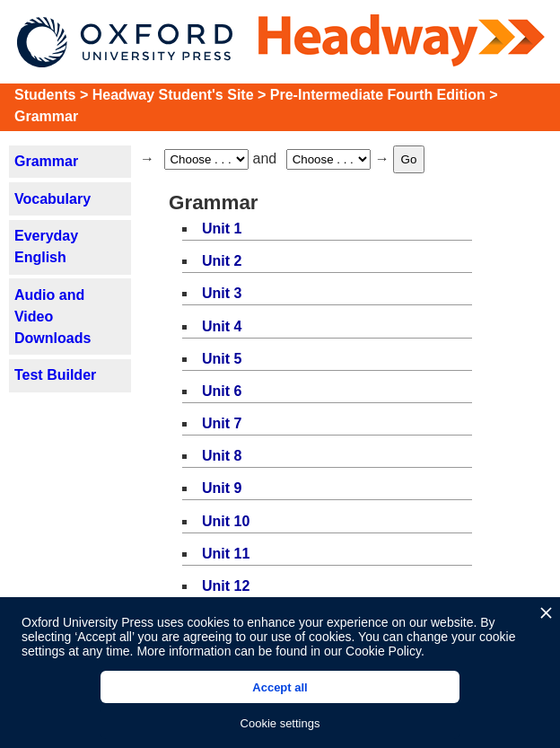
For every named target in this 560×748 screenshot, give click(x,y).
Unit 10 (226, 521)
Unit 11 (226, 554)
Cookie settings (280, 723)
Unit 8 (222, 456)
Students (45, 95)
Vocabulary (52, 199)
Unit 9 (222, 488)
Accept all (280, 687)
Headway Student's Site (173, 95)
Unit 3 (222, 293)
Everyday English (46, 246)
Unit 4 (222, 326)
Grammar (46, 116)
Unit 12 (226, 586)
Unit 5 (222, 359)
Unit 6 (222, 391)
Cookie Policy (383, 651)
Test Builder (55, 375)
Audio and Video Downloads (52, 317)
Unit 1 (222, 229)
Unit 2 (222, 261)
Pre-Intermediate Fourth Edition (378, 95)
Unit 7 (222, 423)
